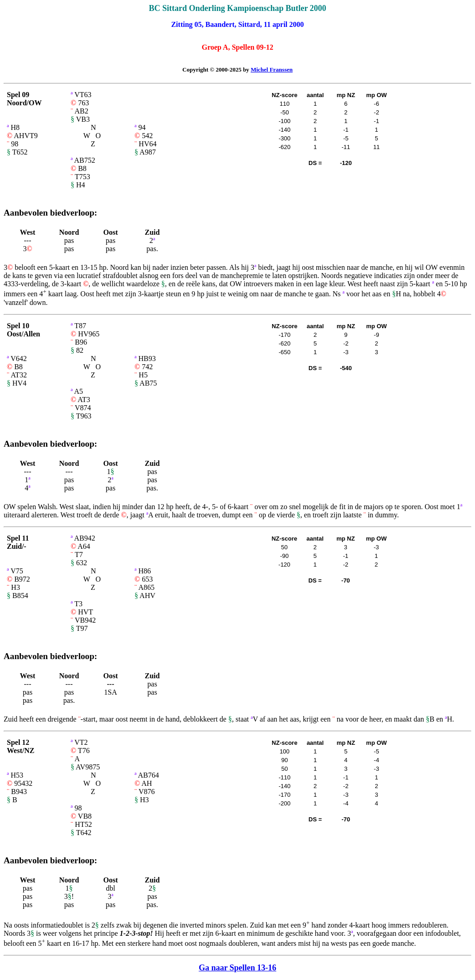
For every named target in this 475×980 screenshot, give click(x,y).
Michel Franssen (272, 70)
